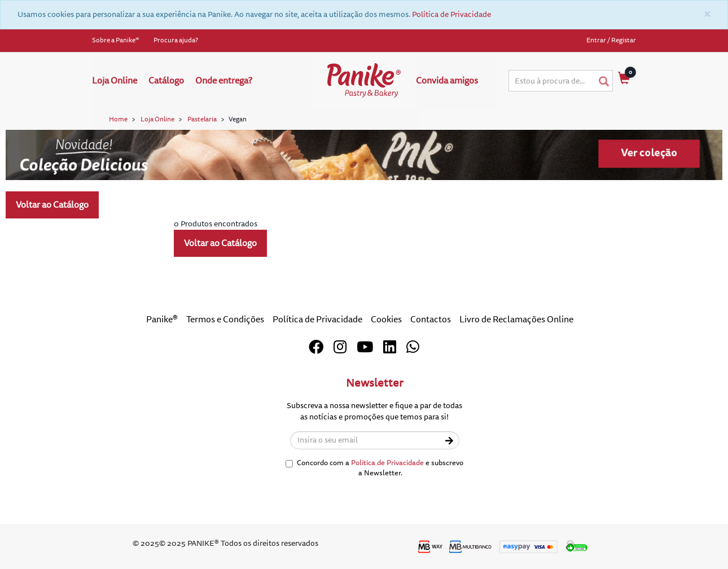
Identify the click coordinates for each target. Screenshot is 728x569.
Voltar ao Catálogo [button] (52, 205)
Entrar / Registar (611, 40)
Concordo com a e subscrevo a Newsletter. (374, 468)
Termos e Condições (225, 319)
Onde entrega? (224, 81)
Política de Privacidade (451, 14)
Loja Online (115, 81)
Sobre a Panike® (116, 40)
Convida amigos (447, 81)
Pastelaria (202, 119)
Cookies (386, 319)
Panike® (162, 319)
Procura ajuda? (176, 40)
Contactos (431, 319)
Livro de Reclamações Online (516, 319)
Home (118, 119)
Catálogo (166, 81)
